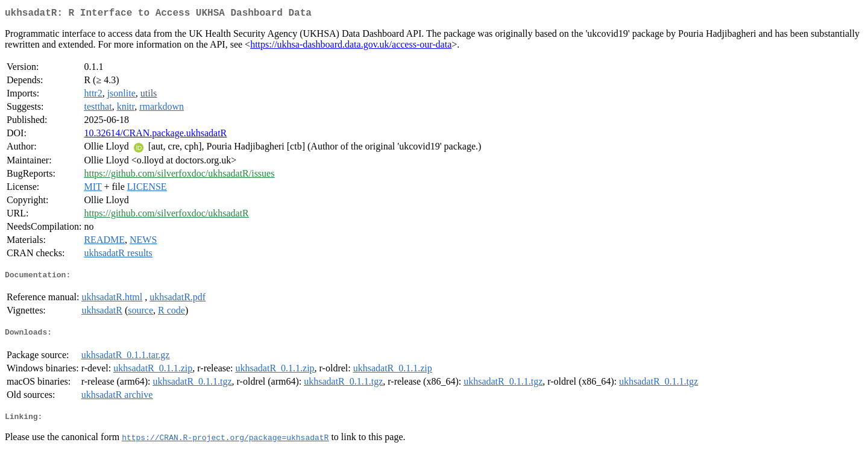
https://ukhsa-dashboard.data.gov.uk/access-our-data (351, 47)
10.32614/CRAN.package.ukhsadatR (155, 135)
